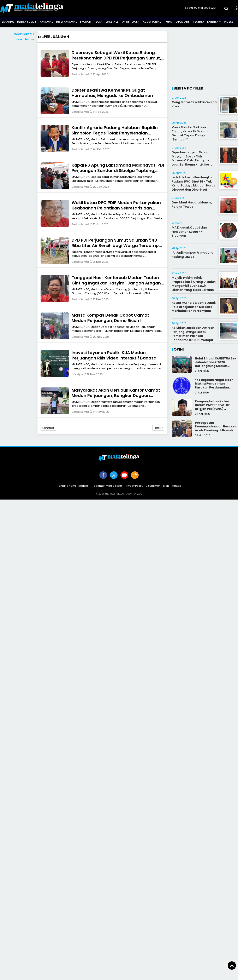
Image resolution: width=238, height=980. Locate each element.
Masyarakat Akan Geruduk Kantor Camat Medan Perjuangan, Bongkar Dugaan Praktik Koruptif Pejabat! (116, 396)
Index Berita (24, 34)
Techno (198, 22)
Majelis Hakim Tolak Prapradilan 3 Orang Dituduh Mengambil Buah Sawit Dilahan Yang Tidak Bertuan (194, 284)
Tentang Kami (66, 486)
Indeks (229, 22)
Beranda (8, 22)
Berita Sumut (27, 22)
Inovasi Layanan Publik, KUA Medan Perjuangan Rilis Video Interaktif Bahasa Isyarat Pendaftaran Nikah (114, 358)
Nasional (46, 22)
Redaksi (84, 486)
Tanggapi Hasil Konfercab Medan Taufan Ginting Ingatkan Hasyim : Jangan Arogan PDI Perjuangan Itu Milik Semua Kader (116, 283)
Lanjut (158, 428)
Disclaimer (153, 486)
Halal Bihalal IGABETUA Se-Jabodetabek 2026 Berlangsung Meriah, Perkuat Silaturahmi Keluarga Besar (216, 366)
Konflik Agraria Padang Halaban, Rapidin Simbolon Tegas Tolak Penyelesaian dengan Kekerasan (115, 133)
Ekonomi (86, 22)
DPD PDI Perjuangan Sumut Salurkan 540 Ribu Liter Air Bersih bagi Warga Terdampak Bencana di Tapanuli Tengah (118, 246)
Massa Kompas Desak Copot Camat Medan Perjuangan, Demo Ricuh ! (110, 318)
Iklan (166, 486)
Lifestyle (112, 22)
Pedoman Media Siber (107, 486)
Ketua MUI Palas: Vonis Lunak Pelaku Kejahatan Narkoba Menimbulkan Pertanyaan (194, 307)
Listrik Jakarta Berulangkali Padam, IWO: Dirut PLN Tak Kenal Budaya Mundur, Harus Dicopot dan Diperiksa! (193, 183)
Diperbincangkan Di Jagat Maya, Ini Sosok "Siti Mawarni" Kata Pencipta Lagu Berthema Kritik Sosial (193, 158)
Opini (125, 22)
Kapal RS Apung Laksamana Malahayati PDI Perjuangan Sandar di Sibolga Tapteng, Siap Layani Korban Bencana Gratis (118, 171)
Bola (99, 22)
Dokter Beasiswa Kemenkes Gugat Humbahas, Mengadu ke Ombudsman (112, 93)
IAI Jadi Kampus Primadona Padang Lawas (193, 255)
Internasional (66, 22)
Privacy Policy (134, 486)
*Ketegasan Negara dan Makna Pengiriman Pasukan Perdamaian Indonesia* (214, 385)
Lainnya (213, 22)
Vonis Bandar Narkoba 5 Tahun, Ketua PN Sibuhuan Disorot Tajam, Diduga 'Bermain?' (192, 133)
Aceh (136, 22)
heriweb (137, 494)
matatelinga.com (116, 494)
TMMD (168, 22)
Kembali (48, 428)
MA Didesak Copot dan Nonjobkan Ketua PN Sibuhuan (189, 232)
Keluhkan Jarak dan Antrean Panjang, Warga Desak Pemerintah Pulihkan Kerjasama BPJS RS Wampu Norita (193, 336)
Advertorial (152, 22)
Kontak (176, 486)
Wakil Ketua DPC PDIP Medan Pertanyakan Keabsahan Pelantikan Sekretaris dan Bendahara (116, 208)
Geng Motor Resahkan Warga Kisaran (194, 104)
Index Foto (25, 39)
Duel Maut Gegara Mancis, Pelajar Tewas (192, 204)
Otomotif (183, 22)
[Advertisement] (205, 57)
